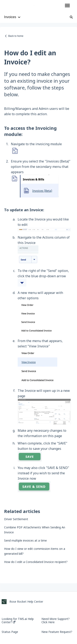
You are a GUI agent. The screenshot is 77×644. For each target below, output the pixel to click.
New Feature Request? (57, 632)
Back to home (16, 36)
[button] (67, 6)
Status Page (10, 632)
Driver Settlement (16, 519)
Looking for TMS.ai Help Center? (18, 621)
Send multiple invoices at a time (25, 540)
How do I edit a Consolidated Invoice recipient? (36, 562)
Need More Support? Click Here (56, 621)
